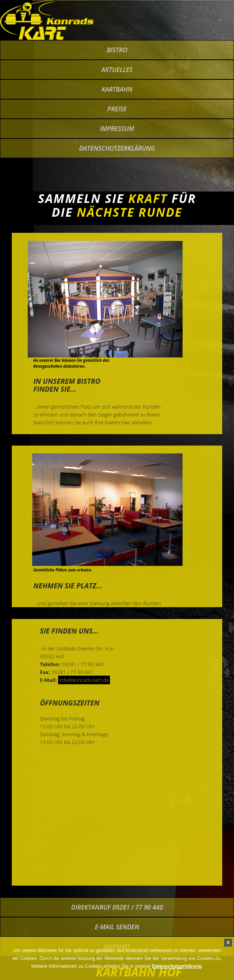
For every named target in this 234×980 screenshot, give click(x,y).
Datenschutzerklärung (117, 148)
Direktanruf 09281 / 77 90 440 (117, 907)
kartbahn (117, 89)
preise (117, 109)
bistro (117, 50)
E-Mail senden (117, 927)
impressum (117, 129)
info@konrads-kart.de (84, 680)
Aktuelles (117, 70)
